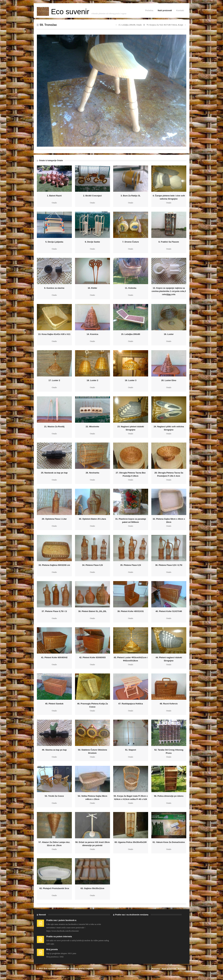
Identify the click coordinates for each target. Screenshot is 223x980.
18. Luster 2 (92, 380)
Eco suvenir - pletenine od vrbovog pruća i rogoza (68, 968)
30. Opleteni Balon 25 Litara (92, 519)
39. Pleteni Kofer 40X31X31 (130, 611)
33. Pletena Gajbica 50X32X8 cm (54, 565)
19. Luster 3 (130, 380)
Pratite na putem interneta (59, 936)
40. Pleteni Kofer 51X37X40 (169, 611)
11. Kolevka (131, 288)
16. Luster (169, 334)
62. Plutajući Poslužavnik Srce (54, 888)
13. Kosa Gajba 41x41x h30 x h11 (54, 334)
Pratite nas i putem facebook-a (61, 920)
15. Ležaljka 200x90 (131, 334)
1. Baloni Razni (54, 196)
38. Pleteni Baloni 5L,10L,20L (92, 611)
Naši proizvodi (165, 10)
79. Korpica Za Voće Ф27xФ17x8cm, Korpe (165, 25)
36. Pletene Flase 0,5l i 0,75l (169, 565)
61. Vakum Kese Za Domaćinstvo (169, 842)
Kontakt (180, 10)
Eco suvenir (64, 12)
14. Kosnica (92, 334)
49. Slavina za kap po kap (54, 750)
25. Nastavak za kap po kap (54, 473)
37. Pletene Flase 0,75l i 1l (54, 611)
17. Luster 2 (54, 380)
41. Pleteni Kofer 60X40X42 (54, 657)
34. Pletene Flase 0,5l (92, 565)
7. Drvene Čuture (130, 242)
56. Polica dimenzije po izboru (169, 796)
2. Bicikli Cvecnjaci (92, 196)
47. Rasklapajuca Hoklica (131, 704)
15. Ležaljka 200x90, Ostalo (130, 25)
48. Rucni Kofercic (169, 704)
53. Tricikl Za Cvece (54, 796)
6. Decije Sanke (92, 242)
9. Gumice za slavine (54, 288)
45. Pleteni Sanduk (54, 704)
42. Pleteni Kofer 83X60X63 (92, 657)
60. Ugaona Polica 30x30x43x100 (131, 842)
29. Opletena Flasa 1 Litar (54, 519)
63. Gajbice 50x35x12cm (92, 888)
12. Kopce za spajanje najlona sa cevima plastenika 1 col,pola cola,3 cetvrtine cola (169, 291)
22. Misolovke (92, 427)
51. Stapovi (131, 750)
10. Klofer (92, 288)
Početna (149, 10)
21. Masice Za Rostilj (54, 427)
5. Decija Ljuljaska (54, 242)
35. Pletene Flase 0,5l (130, 565)
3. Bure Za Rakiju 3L (130, 196)
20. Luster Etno (169, 380)
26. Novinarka (92, 473)
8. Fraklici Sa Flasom (169, 242)
